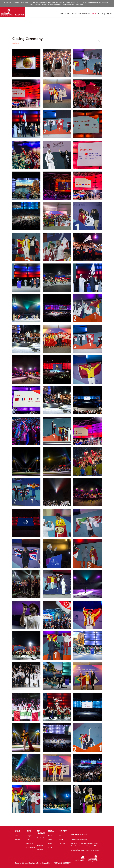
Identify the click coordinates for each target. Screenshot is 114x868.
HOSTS (74, 14)
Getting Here (42, 838)
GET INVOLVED (84, 14)
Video (50, 843)
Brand (50, 847)
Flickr (61, 840)
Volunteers (41, 842)
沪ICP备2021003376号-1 (63, 863)
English (109, 14)
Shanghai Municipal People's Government (85, 850)
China (28, 840)
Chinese (100, 14)
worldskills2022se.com (75, 5)
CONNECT (63, 831)
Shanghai (29, 836)
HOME (61, 14)
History (17, 840)
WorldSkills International (80, 839)
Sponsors (40, 850)
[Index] (13, 12)
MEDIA (94, 14)
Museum (40, 846)
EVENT (68, 14)
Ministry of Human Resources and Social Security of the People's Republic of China (85, 845)
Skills (16, 836)
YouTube (62, 843)
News (50, 836)
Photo (50, 840)
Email (61, 836)
